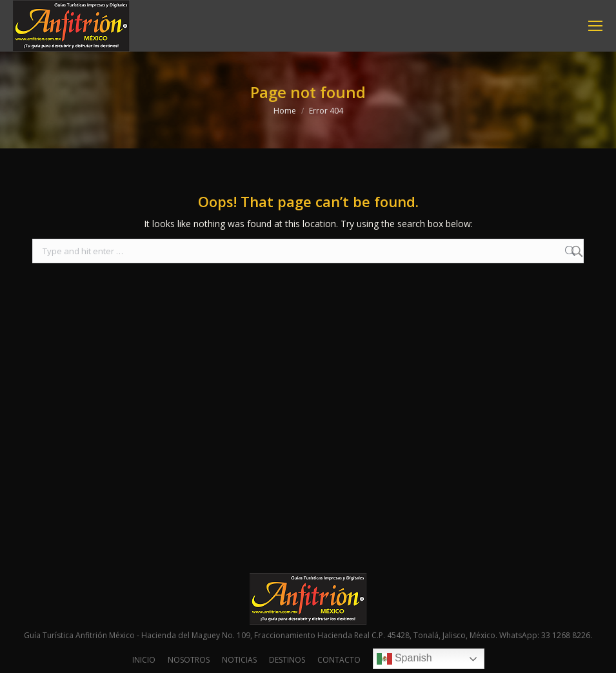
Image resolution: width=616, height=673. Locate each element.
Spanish (404, 659)
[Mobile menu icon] (595, 26)
